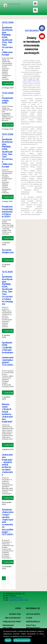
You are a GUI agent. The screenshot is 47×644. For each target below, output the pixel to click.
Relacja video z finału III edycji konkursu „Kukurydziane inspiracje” (7, 413)
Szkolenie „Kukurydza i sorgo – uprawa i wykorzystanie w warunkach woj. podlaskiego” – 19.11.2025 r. (8, 523)
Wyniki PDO (15, 614)
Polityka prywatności (33, 627)
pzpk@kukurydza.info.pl (19, 600)
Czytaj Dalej (8, 83)
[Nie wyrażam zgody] (44, 636)
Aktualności (33, 614)
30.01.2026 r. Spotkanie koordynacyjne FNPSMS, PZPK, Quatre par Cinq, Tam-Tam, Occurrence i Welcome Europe (8, 150)
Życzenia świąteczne (8, 251)
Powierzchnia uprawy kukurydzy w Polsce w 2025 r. (7, 212)
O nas (29, 618)
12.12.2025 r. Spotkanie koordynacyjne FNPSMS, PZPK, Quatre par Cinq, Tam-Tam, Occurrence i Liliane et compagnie (7, 288)
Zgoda (8, 640)
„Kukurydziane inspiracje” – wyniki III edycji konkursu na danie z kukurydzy (7, 465)
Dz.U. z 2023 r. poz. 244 (31, 80)
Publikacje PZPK (12, 622)
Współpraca (33, 622)
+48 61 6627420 (16, 598)
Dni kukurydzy (13, 618)
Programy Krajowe (8, 627)
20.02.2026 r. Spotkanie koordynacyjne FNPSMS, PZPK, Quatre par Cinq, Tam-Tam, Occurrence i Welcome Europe (8, 39)
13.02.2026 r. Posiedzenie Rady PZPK (8, 98)
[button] (35, 3)
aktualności (32, 30)
